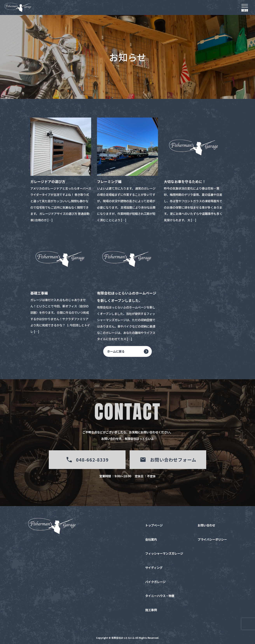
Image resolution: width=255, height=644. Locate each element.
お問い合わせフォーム (168, 460)
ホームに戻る (116, 351)
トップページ (154, 525)
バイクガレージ (155, 582)
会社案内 (151, 540)
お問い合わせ (206, 525)
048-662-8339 (87, 460)
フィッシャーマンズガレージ (164, 554)
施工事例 (151, 610)
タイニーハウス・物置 (160, 596)
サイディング (154, 568)
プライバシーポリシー (212, 540)
